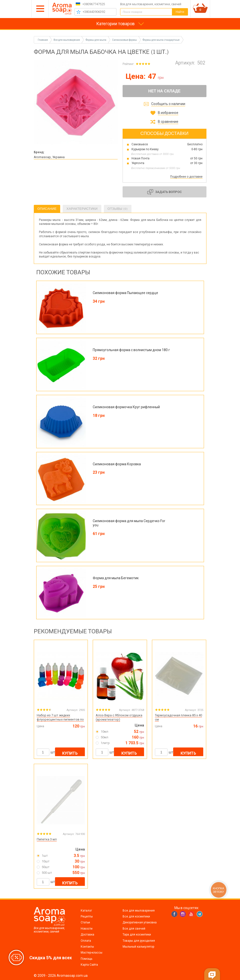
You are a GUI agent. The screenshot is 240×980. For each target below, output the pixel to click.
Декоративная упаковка (140, 922)
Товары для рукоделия (139, 941)
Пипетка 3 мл (47, 839)
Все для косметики (136, 916)
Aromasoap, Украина (49, 157)
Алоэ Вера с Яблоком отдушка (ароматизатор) (119, 717)
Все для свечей (134, 929)
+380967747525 (94, 4)
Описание (47, 209)
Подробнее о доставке (186, 177)
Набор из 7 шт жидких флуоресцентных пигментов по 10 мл (60, 719)
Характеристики (82, 209)
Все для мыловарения (139, 911)
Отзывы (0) (118, 209)
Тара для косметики (137, 935)
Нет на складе (164, 91)
